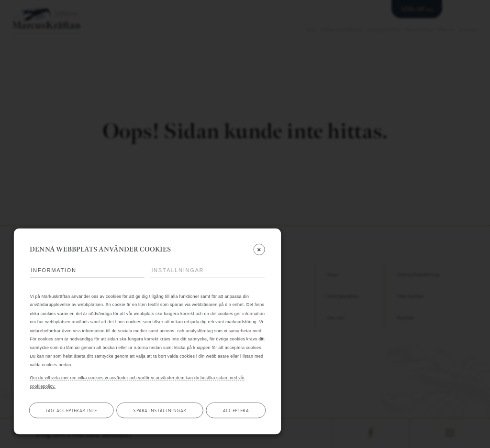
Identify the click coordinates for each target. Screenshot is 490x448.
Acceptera (236, 410)
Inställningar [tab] (178, 270)
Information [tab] (53, 270)
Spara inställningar (160, 410)
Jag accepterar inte (71, 410)
